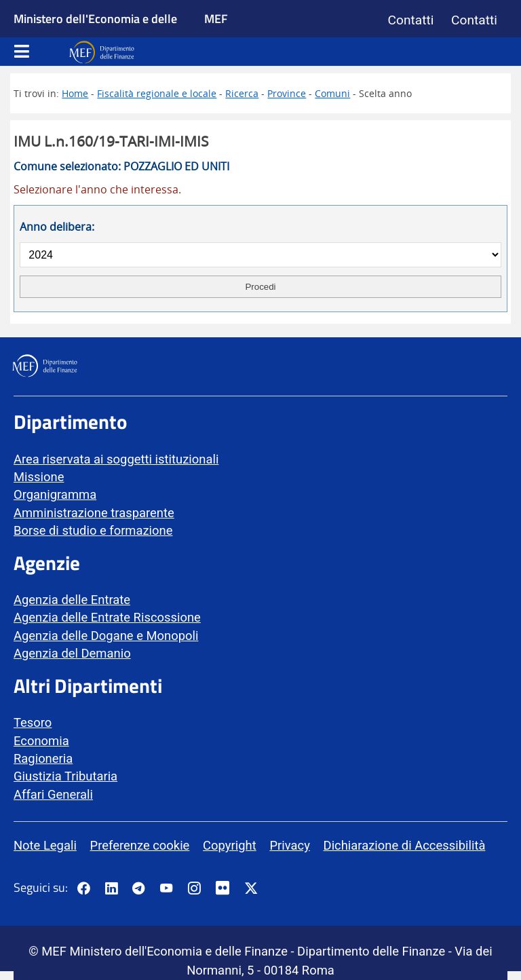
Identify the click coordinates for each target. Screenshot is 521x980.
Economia (41, 741)
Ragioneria (43, 758)
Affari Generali (53, 794)
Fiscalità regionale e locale (157, 93)
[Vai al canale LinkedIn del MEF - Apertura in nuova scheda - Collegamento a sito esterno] (111, 889)
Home (75, 93)
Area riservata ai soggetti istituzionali (116, 459)
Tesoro (33, 722)
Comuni (332, 93)
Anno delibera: (57, 227)
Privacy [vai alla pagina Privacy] (289, 845)
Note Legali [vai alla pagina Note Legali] (45, 845)
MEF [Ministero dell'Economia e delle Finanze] (216, 18)
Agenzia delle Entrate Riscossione (107, 617)
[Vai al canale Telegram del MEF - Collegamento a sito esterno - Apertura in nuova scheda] (138, 889)
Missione (39, 477)
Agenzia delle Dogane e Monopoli (106, 636)
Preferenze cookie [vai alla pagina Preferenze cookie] (140, 845)
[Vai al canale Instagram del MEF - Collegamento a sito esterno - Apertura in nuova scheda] (194, 889)
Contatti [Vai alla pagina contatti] (411, 20)
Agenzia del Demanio (72, 653)
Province (287, 93)
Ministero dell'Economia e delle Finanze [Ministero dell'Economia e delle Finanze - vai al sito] (95, 34)
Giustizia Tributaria (65, 776)
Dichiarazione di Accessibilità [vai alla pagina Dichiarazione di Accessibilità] (405, 845)
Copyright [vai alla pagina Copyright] (230, 845)
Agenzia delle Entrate (72, 600)
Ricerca (242, 93)
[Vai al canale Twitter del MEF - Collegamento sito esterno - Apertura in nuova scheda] (251, 889)
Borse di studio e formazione (93, 530)
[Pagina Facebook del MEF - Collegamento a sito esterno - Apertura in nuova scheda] (83, 889)
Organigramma (55, 494)
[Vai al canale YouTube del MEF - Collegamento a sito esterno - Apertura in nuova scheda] (166, 889)
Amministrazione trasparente (94, 513)
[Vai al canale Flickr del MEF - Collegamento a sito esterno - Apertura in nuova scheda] (226, 889)
